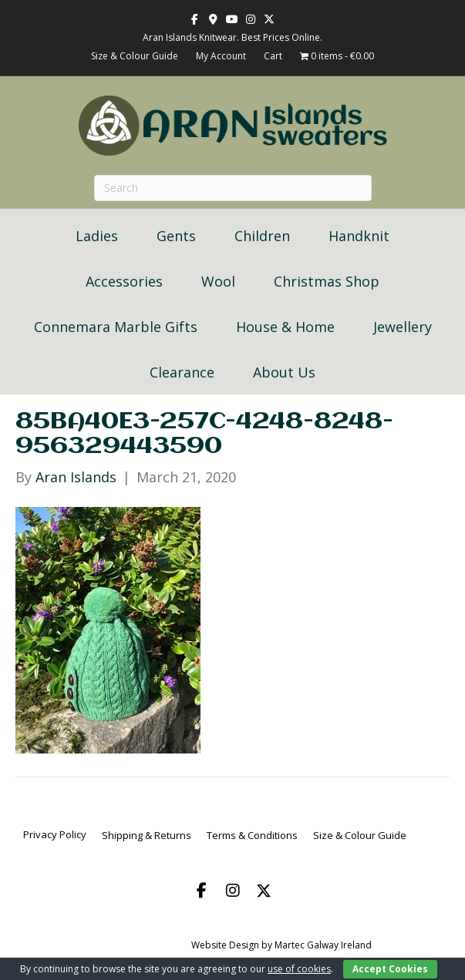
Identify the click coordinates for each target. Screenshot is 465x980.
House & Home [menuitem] (285, 327)
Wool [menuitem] (218, 281)
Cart (273, 56)
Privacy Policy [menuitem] (55, 834)
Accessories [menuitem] (124, 281)
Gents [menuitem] (176, 236)
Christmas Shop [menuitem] (327, 281)
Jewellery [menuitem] (403, 327)
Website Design (225, 945)
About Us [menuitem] (284, 372)
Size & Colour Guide (135, 56)
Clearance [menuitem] (182, 372)
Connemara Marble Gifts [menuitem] (116, 327)
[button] (202, 891)
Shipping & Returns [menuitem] (147, 835)
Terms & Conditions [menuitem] (252, 835)
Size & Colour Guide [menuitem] (360, 835)
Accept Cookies (390, 969)
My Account (221, 56)
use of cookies (299, 969)
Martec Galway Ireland (323, 945)
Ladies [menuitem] (97, 236)
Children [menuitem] (262, 236)
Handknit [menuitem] (359, 236)
